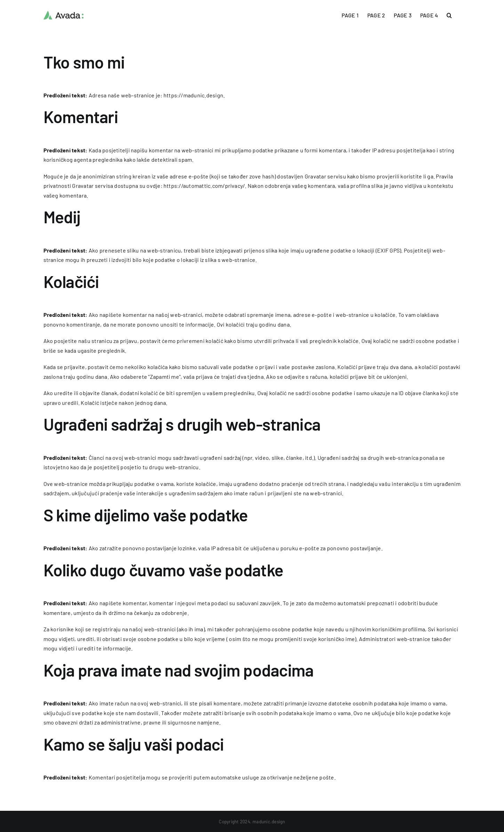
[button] (449, 15)
